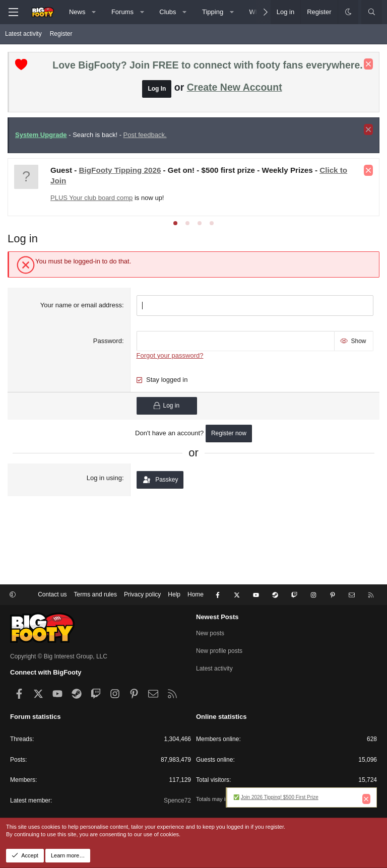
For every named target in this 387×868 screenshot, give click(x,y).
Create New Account (235, 87)
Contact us (52, 594)
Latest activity (23, 34)
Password (108, 341)
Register (61, 34)
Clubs (168, 12)
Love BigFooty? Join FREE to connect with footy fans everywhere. (207, 65)
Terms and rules (95, 594)
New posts (210, 633)
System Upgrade (41, 135)
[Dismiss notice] (368, 64)
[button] (94, 12)
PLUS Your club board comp (91, 198)
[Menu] (13, 12)
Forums (122, 12)
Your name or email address (81, 305)
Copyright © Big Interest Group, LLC (59, 656)
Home (196, 594)
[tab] (175, 223)
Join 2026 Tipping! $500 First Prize (280, 797)
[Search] (372, 12)
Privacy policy (142, 594)
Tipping (213, 12)
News (77, 12)
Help (174, 594)
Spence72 (177, 800)
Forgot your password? (170, 355)
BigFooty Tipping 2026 (120, 170)
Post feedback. (145, 135)
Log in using (104, 478)
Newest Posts (217, 617)
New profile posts (219, 651)
